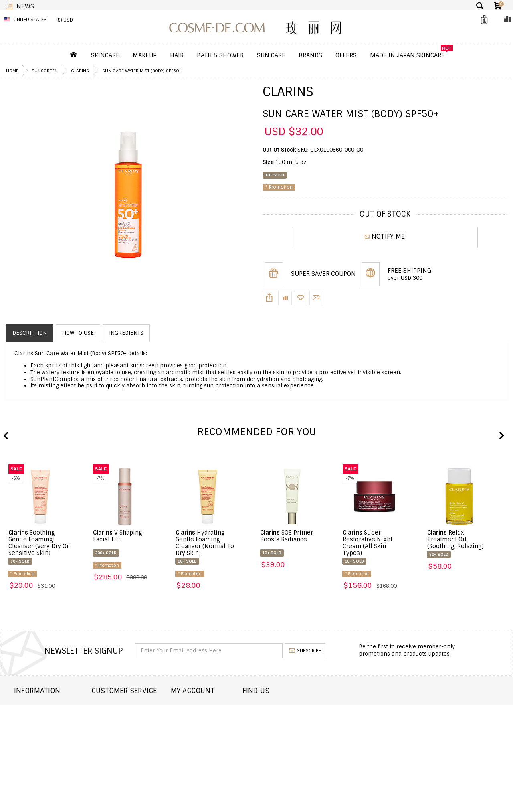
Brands (310, 55)
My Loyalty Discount (236, 742)
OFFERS (346, 55)
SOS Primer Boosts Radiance (287, 536)
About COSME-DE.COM (44, 709)
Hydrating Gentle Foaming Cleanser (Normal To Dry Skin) (205, 543)
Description (30, 333)
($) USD (65, 20)
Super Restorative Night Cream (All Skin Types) (368, 543)
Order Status (130, 720)
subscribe (305, 651)
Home (12, 71)
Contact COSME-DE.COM (144, 709)
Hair (177, 55)
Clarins (80, 71)
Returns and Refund (43, 731)
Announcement (133, 731)
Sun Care (271, 55)
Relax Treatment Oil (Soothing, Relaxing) (455, 539)
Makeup (145, 55)
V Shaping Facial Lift (118, 536)
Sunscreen (45, 71)
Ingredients (126, 333)
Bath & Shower (220, 55)
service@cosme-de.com (445, 740)
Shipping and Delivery (46, 720)
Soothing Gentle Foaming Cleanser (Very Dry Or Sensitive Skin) (39, 543)
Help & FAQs (127, 742)
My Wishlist (224, 731)
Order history (228, 720)
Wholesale (29, 742)
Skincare (105, 55)
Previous (6, 436)
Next (501, 436)
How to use (78, 333)
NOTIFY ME (385, 237)
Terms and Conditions (46, 752)
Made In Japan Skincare (407, 55)
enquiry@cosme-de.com (445, 729)
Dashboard (223, 709)
